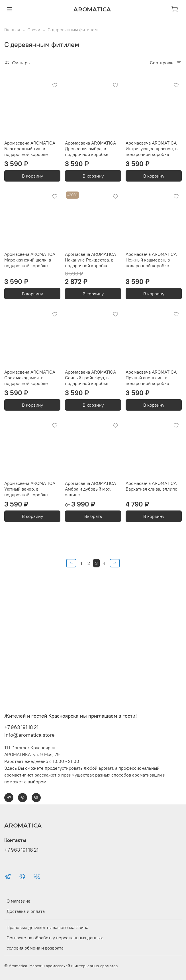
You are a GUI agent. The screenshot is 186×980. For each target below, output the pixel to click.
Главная (12, 30)
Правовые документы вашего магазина (47, 927)
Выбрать (93, 516)
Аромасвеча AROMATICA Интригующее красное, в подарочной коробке (152, 149)
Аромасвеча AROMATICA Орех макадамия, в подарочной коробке (30, 378)
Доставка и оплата (26, 911)
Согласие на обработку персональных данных (55, 938)
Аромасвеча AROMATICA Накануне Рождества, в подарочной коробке (90, 260)
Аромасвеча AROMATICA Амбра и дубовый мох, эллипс (90, 489)
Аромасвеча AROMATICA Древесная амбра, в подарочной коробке (90, 149)
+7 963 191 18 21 (21, 727)
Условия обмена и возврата (35, 948)
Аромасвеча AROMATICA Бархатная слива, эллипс (151, 486)
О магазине (19, 901)
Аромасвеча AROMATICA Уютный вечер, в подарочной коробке (30, 489)
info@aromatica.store (29, 735)
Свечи (34, 30)
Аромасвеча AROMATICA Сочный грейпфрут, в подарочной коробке (90, 378)
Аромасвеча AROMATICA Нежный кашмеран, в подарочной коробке (151, 260)
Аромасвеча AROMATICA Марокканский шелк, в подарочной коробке (30, 260)
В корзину (32, 176)
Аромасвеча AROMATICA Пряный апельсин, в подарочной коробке (151, 378)
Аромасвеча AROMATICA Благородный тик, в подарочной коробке (30, 149)
